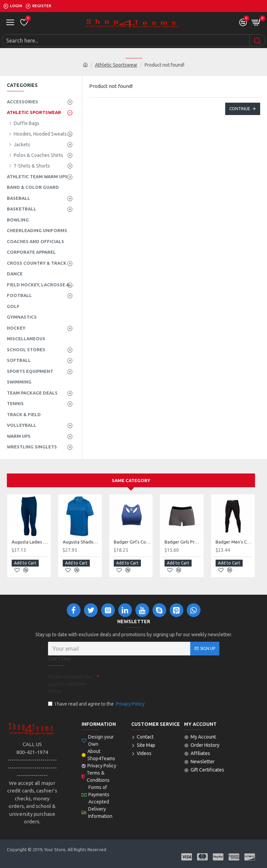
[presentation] (147, 683)
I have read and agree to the (97, 704)
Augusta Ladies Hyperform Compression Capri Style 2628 (30, 542)
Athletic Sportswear (116, 65)
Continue (240, 109)
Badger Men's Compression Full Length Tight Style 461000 (234, 542)
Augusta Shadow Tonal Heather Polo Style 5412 (81, 542)
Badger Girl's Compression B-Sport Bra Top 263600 (132, 542)
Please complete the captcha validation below (70, 684)
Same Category (131, 480)
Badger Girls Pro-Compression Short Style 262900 (183, 542)
